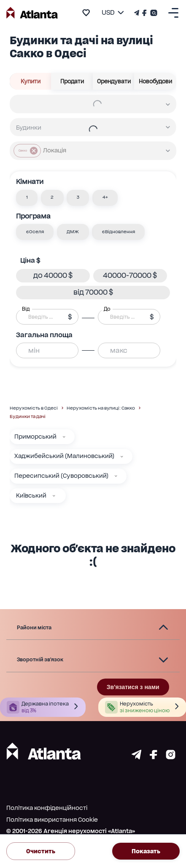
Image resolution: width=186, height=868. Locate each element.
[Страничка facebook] (154, 757)
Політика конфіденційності (47, 808)
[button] (27, 198)
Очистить (41, 851)
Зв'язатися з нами (133, 687)
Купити (31, 81)
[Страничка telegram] (136, 757)
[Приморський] (64, 437)
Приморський (35, 437)
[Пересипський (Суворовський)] (116, 476)
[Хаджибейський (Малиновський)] (122, 457)
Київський (31, 495)
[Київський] (54, 496)
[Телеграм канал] (137, 13)
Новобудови (155, 81)
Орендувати (114, 81)
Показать (146, 851)
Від (26, 309)
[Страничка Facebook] (144, 13)
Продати (72, 81)
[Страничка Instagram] (153, 13)
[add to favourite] (86, 13)
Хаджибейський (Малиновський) (64, 456)
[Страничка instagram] (171, 757)
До (107, 309)
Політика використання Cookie (52, 820)
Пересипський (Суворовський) (61, 476)
